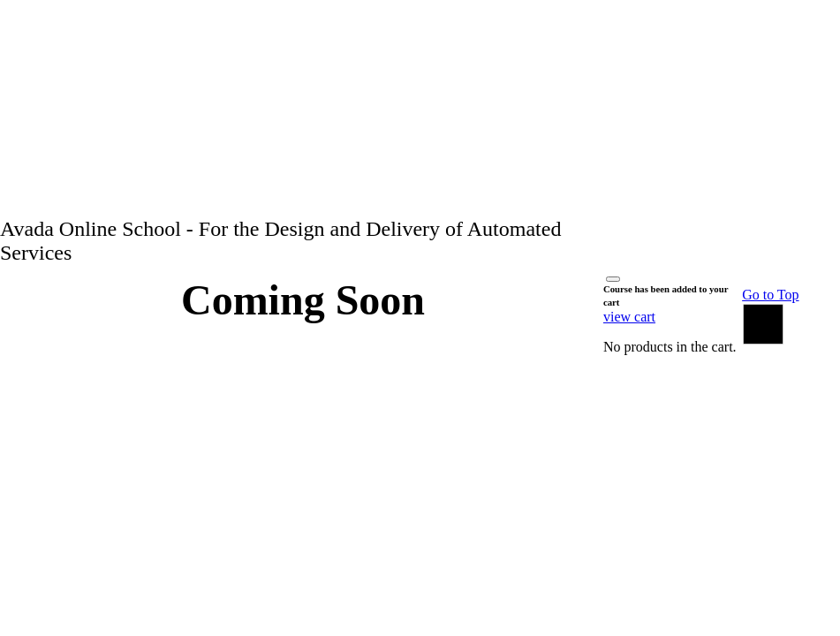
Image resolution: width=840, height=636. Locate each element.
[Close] (613, 279)
